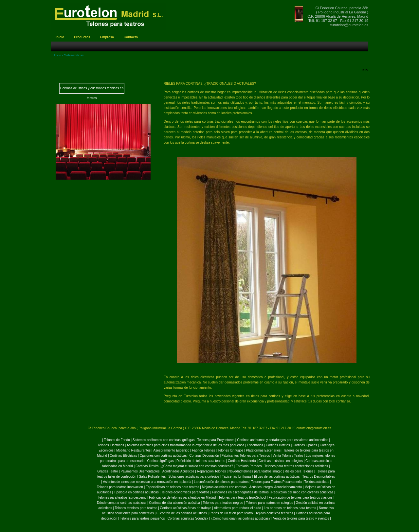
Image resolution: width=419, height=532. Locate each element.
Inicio (57, 55)
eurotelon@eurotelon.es (349, 25)
